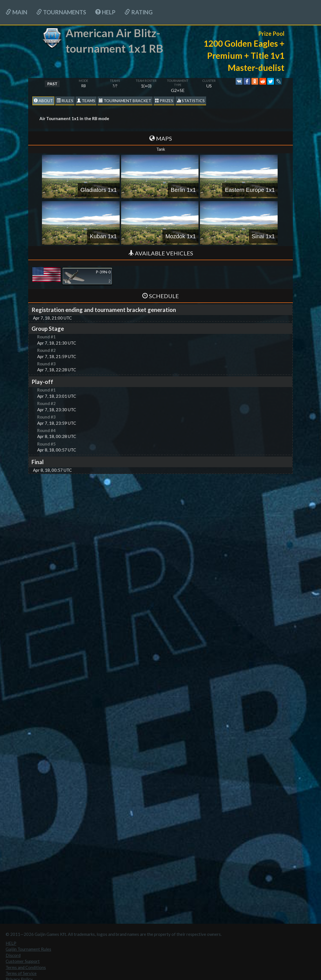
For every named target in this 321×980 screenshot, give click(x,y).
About (43, 101)
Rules (65, 101)
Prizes (164, 101)
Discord (13, 955)
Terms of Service (21, 973)
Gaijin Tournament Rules (28, 949)
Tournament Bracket (125, 101)
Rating (139, 12)
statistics (191, 101)
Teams (86, 101)
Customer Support (23, 961)
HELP (105, 12)
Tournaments (61, 12)
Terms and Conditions (26, 967)
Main (16, 12)
